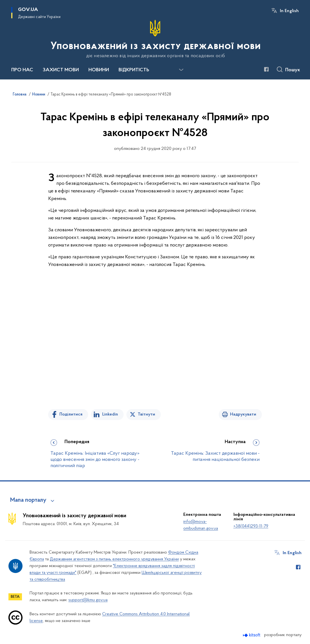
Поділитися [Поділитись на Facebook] (71, 414)
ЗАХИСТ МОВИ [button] (61, 70)
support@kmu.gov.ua (88, 600)
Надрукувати (243, 414)
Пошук (293, 70)
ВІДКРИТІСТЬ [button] (134, 70)
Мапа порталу (28, 500)
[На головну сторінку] (155, 39)
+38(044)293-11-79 (251, 526)
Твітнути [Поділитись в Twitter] (146, 414)
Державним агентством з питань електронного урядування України (114, 559)
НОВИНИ (99, 70)
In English (289, 11)
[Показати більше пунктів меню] (181, 70)
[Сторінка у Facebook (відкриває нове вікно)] (266, 69)
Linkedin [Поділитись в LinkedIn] (110, 414)
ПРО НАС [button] (22, 70)
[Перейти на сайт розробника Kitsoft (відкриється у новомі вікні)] (252, 635)
